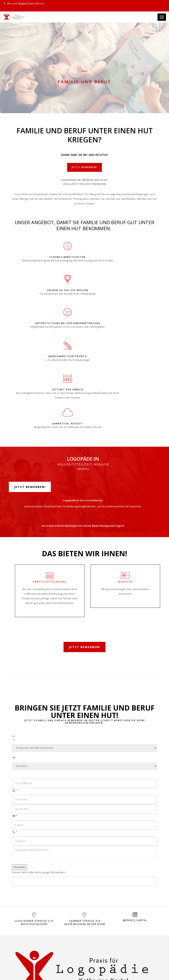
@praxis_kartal (135, 846)
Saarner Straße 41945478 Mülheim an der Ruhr (85, 848)
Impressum (95, 940)
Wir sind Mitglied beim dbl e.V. (24, 3)
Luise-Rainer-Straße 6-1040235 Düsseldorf (34, 848)
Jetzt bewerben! (84, 172)
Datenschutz (97, 945)
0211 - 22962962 (63, 950)
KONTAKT (57, 932)
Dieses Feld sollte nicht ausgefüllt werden (38, 793)
